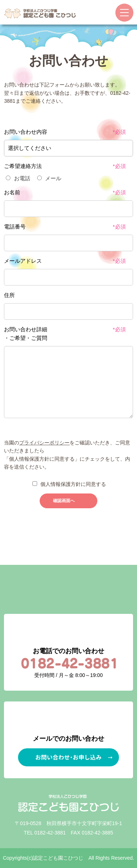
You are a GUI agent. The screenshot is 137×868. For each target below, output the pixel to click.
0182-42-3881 (50, 833)
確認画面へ (64, 501)
